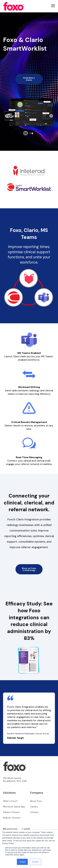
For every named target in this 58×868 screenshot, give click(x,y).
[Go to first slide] (51, 116)
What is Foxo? (10, 801)
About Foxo (36, 801)
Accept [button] (22, 862)
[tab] (30, 133)
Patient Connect (11, 812)
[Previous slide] (7, 116)
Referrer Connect (12, 818)
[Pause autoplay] (26, 133)
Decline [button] (35, 862)
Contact (34, 812)
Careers (34, 807)
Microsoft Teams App (14, 807)
